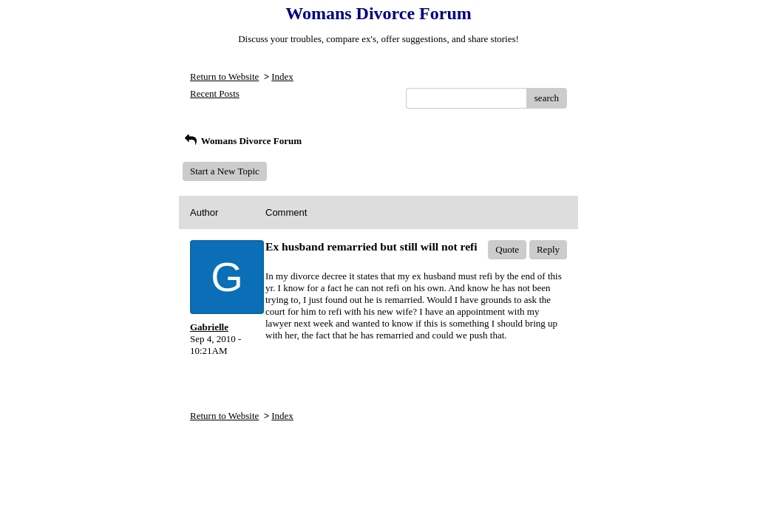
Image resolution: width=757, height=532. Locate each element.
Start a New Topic (225, 171)
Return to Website (224, 76)
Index (282, 76)
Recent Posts (215, 93)
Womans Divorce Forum (242, 141)
